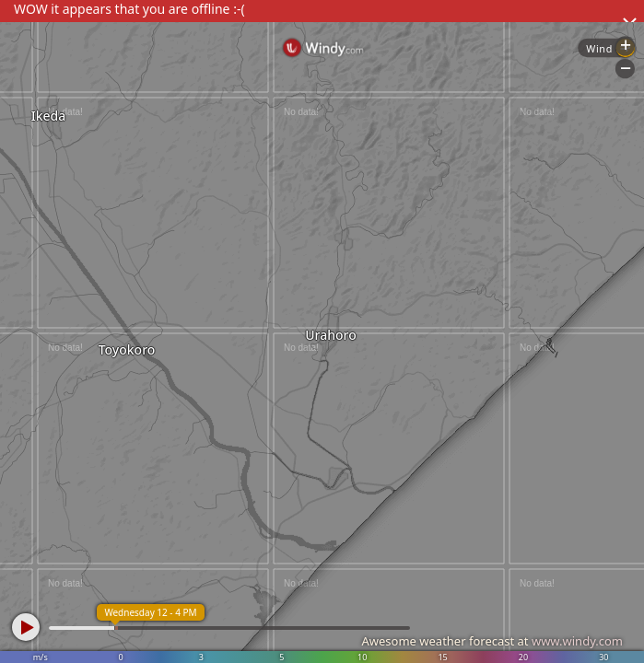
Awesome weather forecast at (492, 641)
